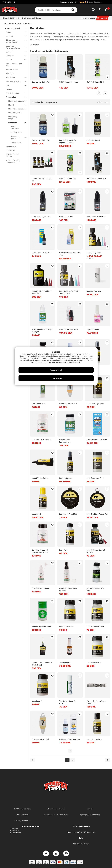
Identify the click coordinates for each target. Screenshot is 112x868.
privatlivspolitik (60, 362)
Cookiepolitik (75, 362)
